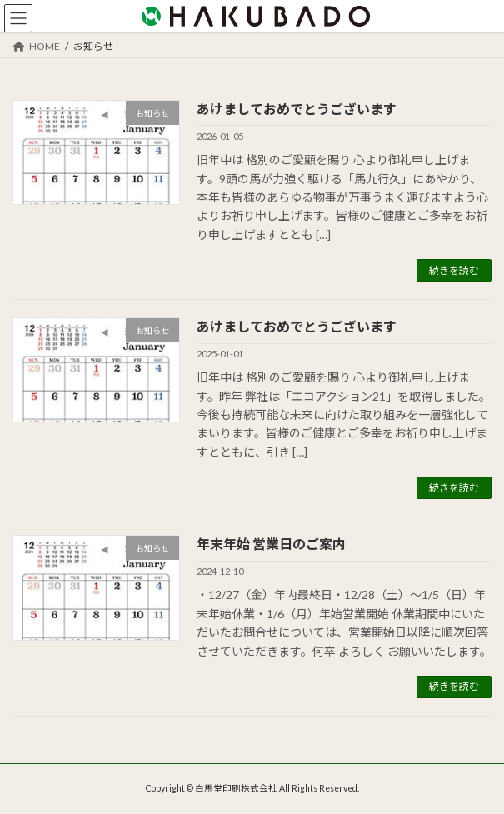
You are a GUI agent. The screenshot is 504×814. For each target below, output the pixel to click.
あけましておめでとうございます (297, 109)
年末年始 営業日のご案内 (271, 544)
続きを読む (454, 270)
